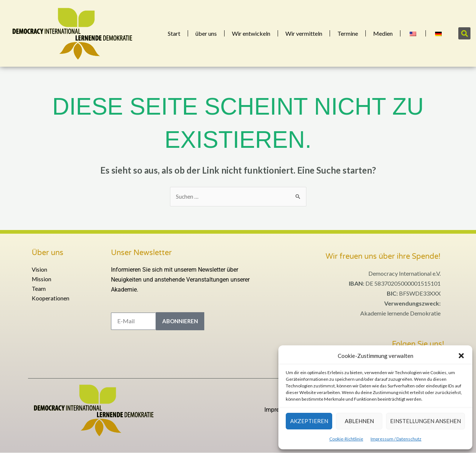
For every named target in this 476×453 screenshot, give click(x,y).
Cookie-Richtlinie (346, 439)
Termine (348, 33)
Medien (383, 33)
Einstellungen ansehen (425, 421)
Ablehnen (359, 421)
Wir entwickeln (251, 33)
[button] (461, 356)
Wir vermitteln (304, 33)
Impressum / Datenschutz (396, 439)
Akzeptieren (309, 421)
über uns (206, 33)
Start (174, 33)
